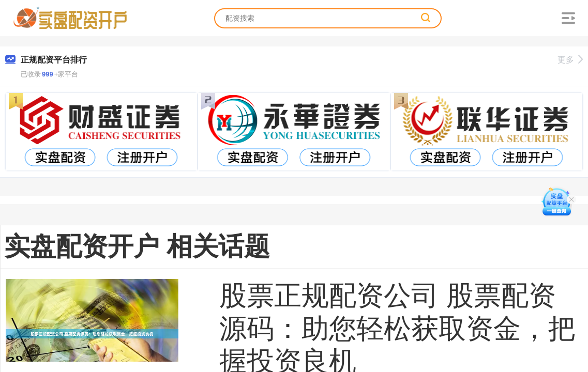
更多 (570, 60)
